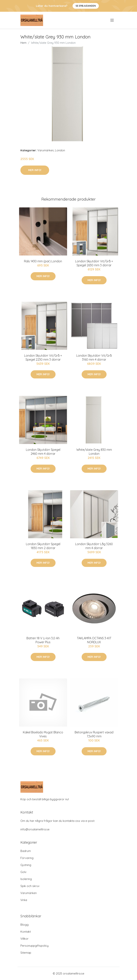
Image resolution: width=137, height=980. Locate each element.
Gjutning (26, 865)
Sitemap (26, 953)
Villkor (24, 939)
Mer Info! (35, 170)
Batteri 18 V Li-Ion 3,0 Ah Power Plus (43, 640)
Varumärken (46, 150)
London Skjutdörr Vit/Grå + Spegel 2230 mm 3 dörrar (43, 358)
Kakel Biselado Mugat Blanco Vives (43, 734)
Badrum (26, 851)
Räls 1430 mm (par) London (43, 261)
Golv (23, 872)
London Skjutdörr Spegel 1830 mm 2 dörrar (43, 546)
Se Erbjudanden (86, 6)
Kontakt (26, 932)
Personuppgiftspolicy (34, 946)
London (60, 150)
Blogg (24, 925)
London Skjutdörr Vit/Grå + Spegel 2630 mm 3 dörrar (94, 263)
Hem (23, 43)
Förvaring (27, 858)
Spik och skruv (30, 886)
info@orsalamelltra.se (35, 829)
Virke (24, 900)
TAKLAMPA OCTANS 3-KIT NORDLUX (94, 640)
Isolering (26, 879)
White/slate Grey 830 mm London (94, 452)
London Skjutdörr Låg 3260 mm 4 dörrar (94, 546)
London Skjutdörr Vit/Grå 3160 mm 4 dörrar (94, 358)
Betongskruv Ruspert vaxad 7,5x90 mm (94, 734)
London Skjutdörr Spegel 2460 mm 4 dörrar (43, 452)
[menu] (112, 20)
